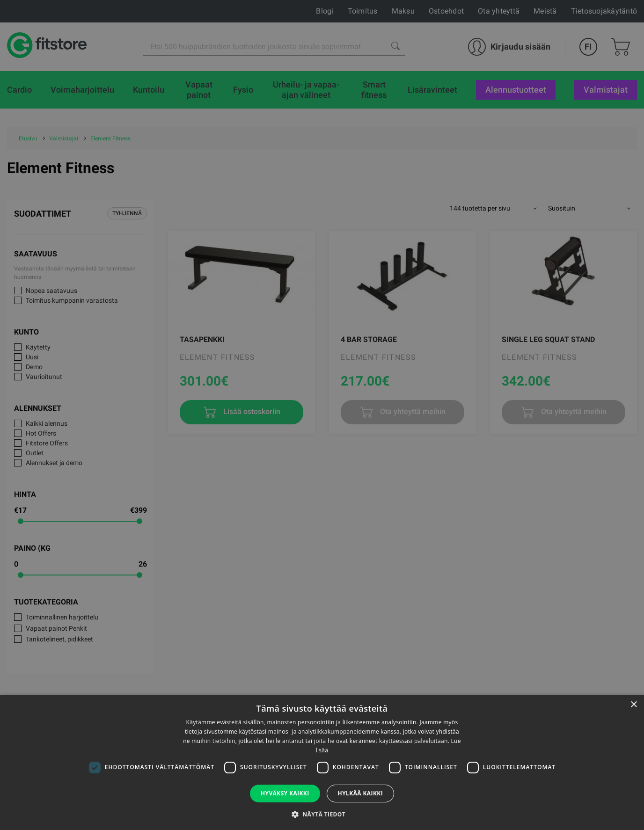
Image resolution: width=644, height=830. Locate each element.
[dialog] (322, 415)
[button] (322, 814)
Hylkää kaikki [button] (360, 793)
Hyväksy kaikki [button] (285, 793)
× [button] (633, 705)
